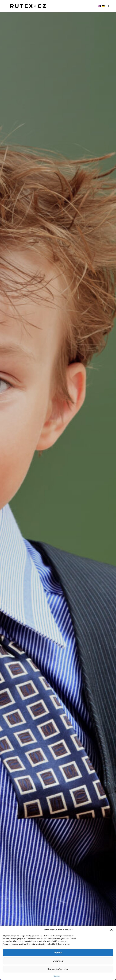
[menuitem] (99, 6)
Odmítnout (58, 961)
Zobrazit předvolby (58, 969)
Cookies (57, 976)
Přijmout (58, 953)
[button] (111, 930)
